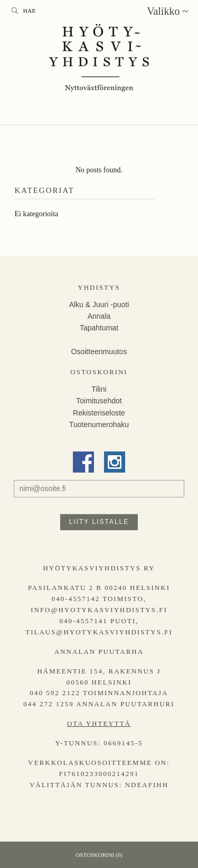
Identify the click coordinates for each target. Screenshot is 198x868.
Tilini (99, 389)
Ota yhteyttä (99, 723)
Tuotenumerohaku (99, 424)
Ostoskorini (99, 372)
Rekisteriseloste (99, 413)
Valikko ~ (167, 11)
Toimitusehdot (99, 401)
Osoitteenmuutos (99, 352)
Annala (99, 316)
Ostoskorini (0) (99, 855)
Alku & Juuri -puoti (99, 304)
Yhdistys (99, 287)
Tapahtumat (99, 328)
